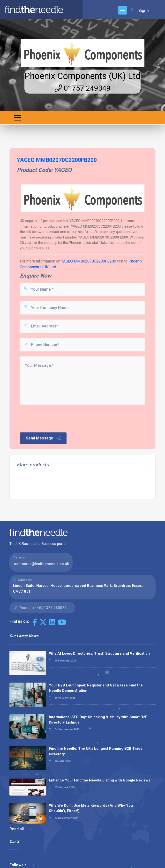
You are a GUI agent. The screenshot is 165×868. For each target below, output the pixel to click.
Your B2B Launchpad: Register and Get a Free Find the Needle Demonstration (96, 688)
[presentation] (56, 418)
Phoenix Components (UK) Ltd (82, 76)
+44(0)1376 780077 (49, 608)
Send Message (44, 438)
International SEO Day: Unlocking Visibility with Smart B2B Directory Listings (98, 720)
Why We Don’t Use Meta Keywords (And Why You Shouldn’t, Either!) (91, 808)
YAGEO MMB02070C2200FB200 (89, 261)
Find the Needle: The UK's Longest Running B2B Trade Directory (96, 751)
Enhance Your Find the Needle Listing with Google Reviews (100, 780)
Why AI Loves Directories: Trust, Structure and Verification (99, 653)
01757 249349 (83, 88)
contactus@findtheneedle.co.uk (41, 564)
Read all (20, 829)
